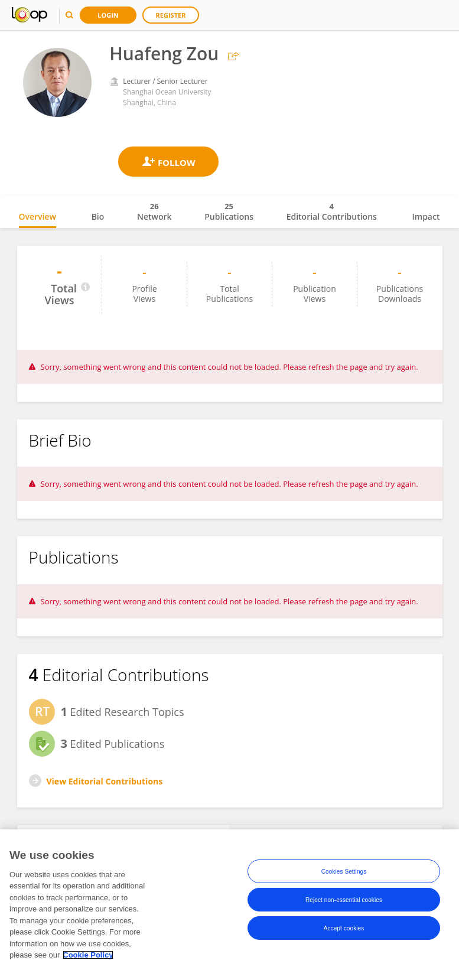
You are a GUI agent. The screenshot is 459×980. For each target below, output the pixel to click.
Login (108, 15)
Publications (229, 211)
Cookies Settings (344, 872)
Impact (426, 216)
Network (154, 211)
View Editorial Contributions (105, 781)
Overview (38, 216)
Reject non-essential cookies (344, 900)
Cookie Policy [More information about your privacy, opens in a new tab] (88, 955)
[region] (230, 905)
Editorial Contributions (332, 211)
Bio (98, 216)
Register (171, 15)
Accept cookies (344, 928)
